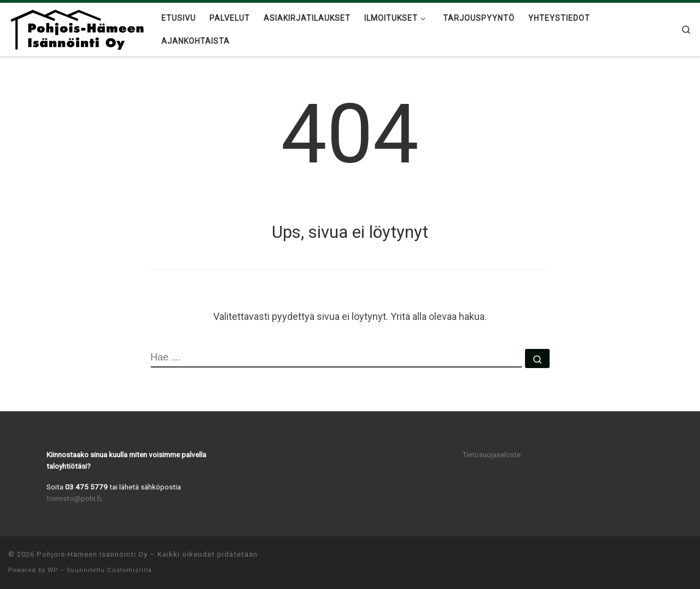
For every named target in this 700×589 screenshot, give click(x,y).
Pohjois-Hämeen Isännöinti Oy (92, 554)
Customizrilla (130, 570)
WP (53, 570)
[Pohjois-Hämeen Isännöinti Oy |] (77, 28)
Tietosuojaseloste (491, 454)
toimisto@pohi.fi (74, 498)
